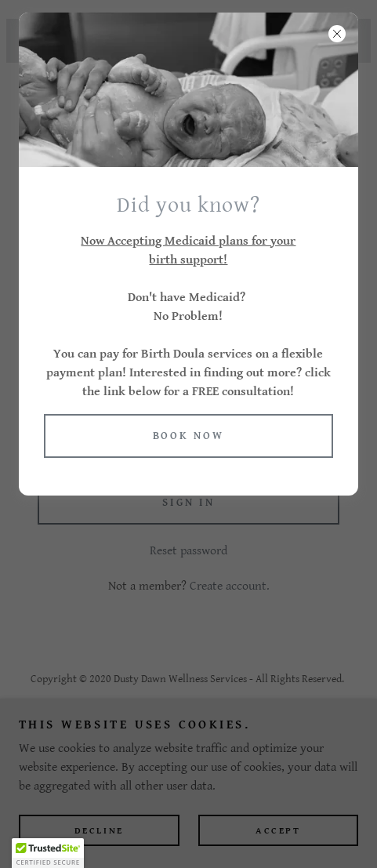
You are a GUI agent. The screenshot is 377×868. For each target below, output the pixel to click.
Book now (189, 436)
